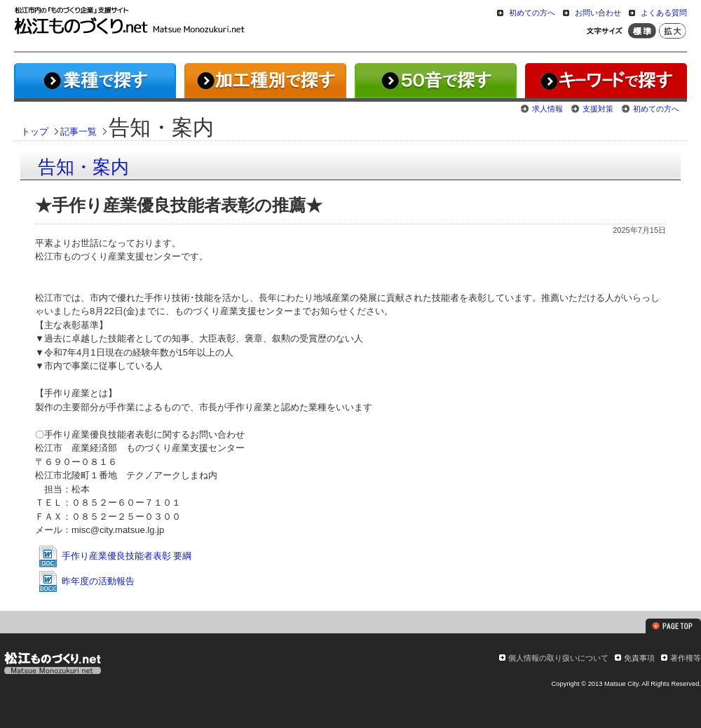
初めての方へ (532, 13)
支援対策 (598, 109)
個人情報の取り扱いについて (558, 658)
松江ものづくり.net (52, 665)
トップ (35, 132)
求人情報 (547, 109)
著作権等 (686, 658)
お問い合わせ (598, 13)
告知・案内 (83, 167)
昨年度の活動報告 (86, 581)
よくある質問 (664, 13)
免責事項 (639, 658)
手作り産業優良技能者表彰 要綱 (114, 556)
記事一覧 (79, 132)
